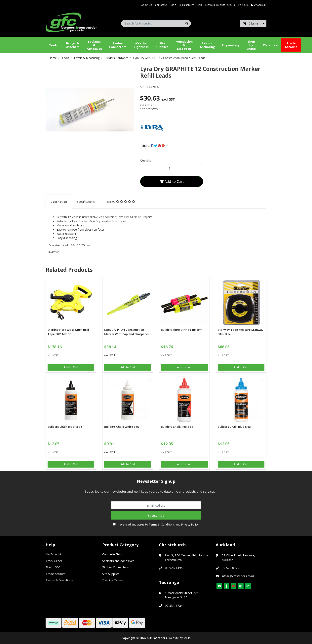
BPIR (199, 5)
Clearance (270, 45)
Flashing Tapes (113, 580)
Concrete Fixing (113, 554)
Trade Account (291, 45)
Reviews (120, 202)
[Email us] (219, 586)
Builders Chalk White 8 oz (122, 427)
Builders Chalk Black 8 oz (65, 427)
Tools (53, 45)
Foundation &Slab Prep (184, 45)
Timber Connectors (118, 45)
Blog (173, 5)
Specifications (86, 202)
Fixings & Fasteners (72, 45)
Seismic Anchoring (207, 45)
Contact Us (161, 5)
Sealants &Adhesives (94, 45)
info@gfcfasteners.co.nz (238, 576)
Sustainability (186, 5)
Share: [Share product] (154, 146)
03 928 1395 (174, 568)
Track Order (54, 561)
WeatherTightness (141, 45)
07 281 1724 (174, 605)
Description (59, 202)
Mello (187, 638)
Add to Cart (172, 181)
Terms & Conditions (162, 524)
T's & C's (243, 5)
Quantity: (146, 160)
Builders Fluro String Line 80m (182, 330)
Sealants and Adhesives (118, 561)
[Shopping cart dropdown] (264, 23)
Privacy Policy (190, 524)
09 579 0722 (231, 568)
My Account (53, 554)
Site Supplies (162, 45)
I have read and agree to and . (156, 524)
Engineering (231, 45)
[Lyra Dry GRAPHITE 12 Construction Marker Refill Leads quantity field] (171, 169)
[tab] (59, 202)
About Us (147, 5)
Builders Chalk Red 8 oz (177, 427)
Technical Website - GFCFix (220, 5)
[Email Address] (156, 505)
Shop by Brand (251, 45)
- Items (251, 23)
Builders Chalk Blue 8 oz (234, 427)
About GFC (53, 567)
